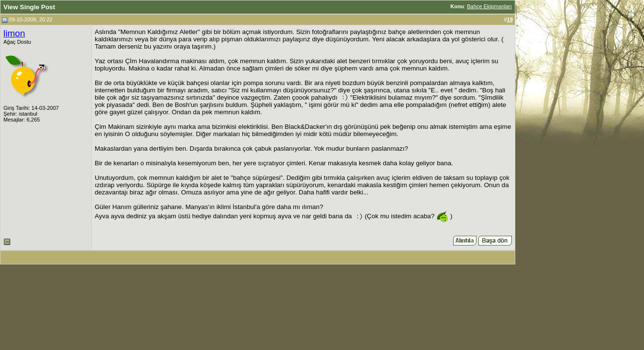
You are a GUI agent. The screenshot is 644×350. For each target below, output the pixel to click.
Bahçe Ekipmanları (489, 6)
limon (14, 33)
